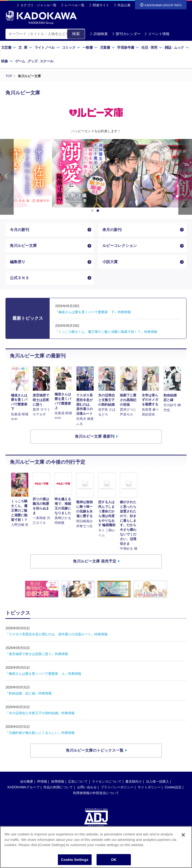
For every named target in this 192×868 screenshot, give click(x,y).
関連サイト (101, 5)
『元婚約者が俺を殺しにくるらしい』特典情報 (40, 733)
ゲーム (20, 61)
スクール (46, 61)
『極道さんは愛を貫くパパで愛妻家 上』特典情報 (43, 674)
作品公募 (124, 5)
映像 (7, 61)
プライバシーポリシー (117, 787)
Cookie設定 (173, 787)
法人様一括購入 (157, 782)
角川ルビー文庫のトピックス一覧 (95, 750)
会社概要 (27, 782)
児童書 (107, 47)
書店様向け (134, 782)
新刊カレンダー (126, 34)
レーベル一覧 (75, 5)
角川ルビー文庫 (23, 246)
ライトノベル (47, 47)
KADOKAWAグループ (23, 787)
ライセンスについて (107, 782)
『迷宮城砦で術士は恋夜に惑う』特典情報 (37, 654)
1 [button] (93, 211)
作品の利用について (58, 787)
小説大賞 (110, 262)
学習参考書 (128, 47)
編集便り (18, 262)
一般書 (90, 47)
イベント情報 (157, 34)
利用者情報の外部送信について (96, 793)
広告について (78, 782)
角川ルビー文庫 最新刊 (95, 436)
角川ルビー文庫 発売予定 (95, 561)
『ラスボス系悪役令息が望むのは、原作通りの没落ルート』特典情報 (57, 634)
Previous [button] (7, 177)
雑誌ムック (177, 47)
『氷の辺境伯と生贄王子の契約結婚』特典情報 (40, 713)
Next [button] (185, 177)
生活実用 (152, 47)
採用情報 (58, 782)
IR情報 (42, 782)
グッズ (33, 61)
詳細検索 (99, 34)
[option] (96, 173)
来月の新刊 (112, 230)
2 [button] (99, 211)
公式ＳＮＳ (19, 278)
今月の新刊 (19, 230)
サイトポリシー (149, 787)
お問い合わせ (87, 787)
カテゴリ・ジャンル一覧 (38, 5)
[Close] (183, 843)
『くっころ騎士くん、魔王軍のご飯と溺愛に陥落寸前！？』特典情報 (106, 332)
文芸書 (9, 47)
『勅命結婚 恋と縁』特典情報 (29, 693)
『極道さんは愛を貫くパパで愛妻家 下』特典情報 (93, 312)
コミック (71, 47)
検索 (76, 34)
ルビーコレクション (120, 246)
